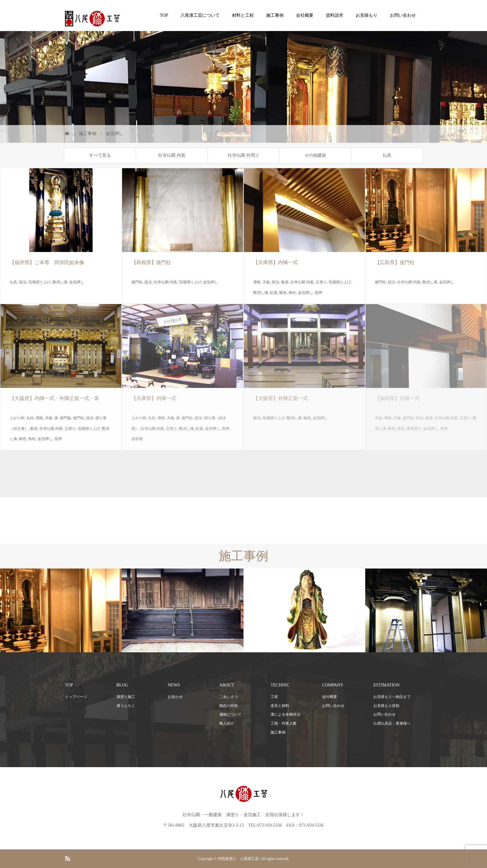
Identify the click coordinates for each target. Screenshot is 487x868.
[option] (61, 611)
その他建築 (315, 155)
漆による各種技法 (285, 714)
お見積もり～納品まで (392, 697)
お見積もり (366, 15)
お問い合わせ (403, 15)
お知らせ (175, 697)
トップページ (76, 697)
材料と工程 (243, 15)
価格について (230, 714)
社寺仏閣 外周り (243, 155)
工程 (274, 697)
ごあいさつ (229, 697)
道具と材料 (280, 706)
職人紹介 (227, 723)
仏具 (387, 155)
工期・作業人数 (284, 723)
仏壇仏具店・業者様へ (392, 723)
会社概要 (305, 15)
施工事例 (275, 15)
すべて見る (100, 155)
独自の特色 (229, 706)
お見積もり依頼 (386, 706)
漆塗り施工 (126, 697)
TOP (164, 15)
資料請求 (335, 15)
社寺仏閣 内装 (172, 155)
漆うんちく (126, 706)
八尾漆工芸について (200, 15)
